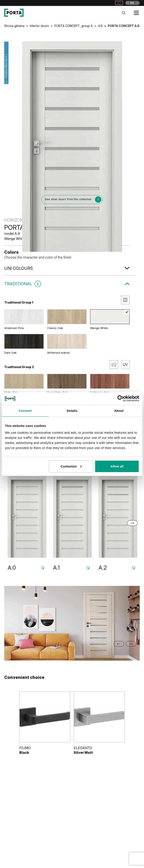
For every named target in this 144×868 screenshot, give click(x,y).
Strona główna (14, 26)
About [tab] (119, 411)
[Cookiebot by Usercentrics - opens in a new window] (121, 398)
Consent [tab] (25, 411)
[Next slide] (132, 523)
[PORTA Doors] (14, 13)
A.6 (100, 26)
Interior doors (39, 26)
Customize (71, 466)
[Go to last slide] (119, 644)
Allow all (117, 466)
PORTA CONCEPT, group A (73, 26)
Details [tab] (72, 411)
